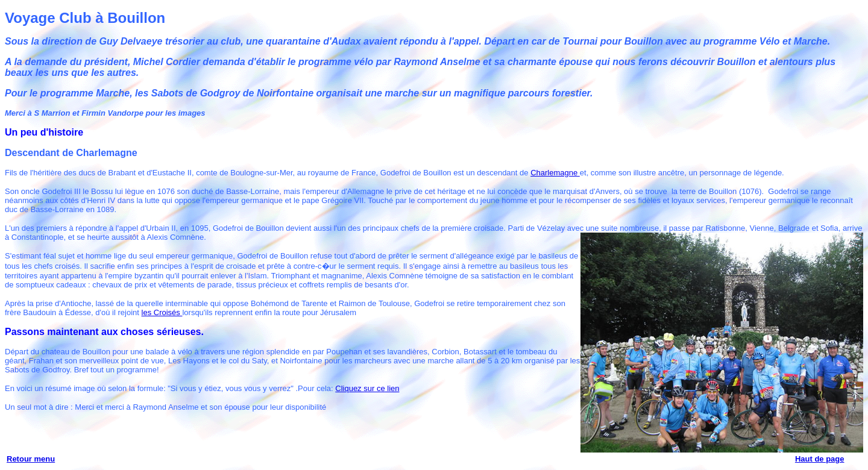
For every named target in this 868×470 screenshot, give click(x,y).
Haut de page (820, 459)
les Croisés (162, 312)
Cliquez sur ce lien (367, 388)
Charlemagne (555, 173)
